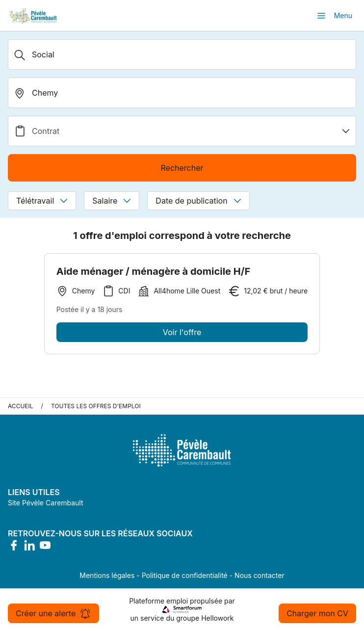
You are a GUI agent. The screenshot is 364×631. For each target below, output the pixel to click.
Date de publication (198, 201)
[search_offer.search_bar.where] (182, 93)
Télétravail (42, 201)
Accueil (21, 406)
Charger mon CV (317, 613)
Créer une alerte (53, 613)
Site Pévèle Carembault (46, 503)
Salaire (112, 201)
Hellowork (217, 618)
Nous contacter (260, 575)
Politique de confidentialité (185, 575)
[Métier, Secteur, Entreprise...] (182, 54)
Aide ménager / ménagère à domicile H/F (154, 271)
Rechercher (182, 168)
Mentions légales (107, 575)
